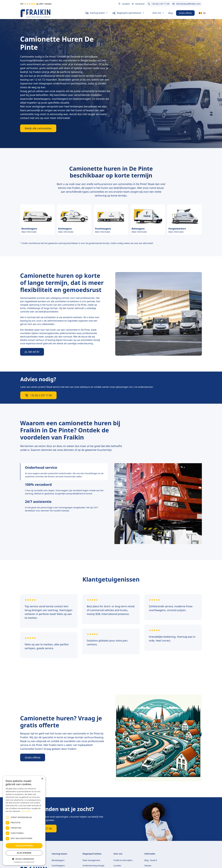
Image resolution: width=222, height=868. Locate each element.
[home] (51, 13)
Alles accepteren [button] (24, 846)
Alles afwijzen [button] (24, 853)
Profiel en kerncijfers (123, 860)
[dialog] (24, 820)
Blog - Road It (151, 860)
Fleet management (91, 860)
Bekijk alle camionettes (38, 128)
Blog (171, 13)
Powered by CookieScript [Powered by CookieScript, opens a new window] (24, 862)
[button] (97, 13)
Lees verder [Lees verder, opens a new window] (26, 811)
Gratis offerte (185, 13)
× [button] (42, 779)
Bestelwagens (58, 860)
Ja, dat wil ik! (32, 352)
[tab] (64, 472)
